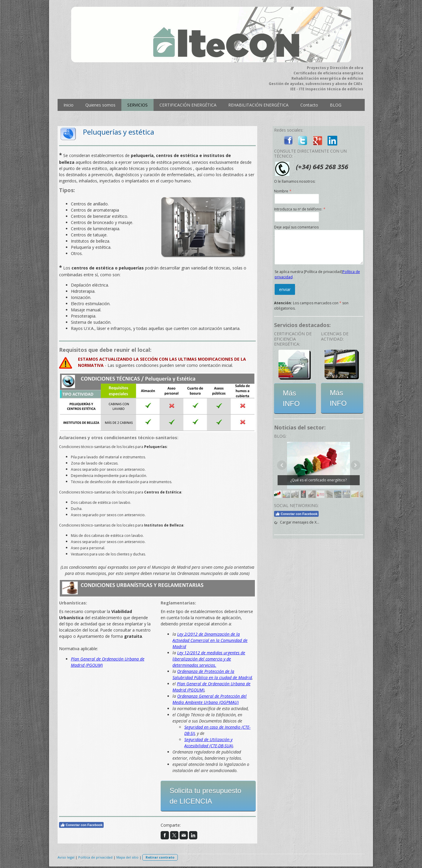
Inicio (69, 105)
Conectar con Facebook (82, 825)
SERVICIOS (137, 105)
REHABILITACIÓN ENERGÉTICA (258, 105)
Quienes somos (100, 105)
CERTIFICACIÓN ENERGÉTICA (188, 105)
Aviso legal (66, 857)
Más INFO (291, 398)
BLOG (336, 105)
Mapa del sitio (127, 857)
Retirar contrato (160, 857)
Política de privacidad (95, 857)
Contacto (309, 105)
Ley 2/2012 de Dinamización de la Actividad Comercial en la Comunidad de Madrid (210, 640)
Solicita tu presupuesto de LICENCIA (205, 796)
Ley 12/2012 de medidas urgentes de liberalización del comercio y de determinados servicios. (209, 659)
